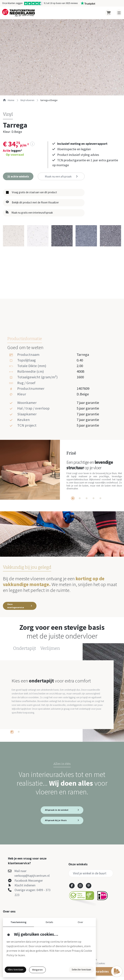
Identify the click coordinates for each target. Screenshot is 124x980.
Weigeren (37, 970)
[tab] (73, 498)
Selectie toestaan (81, 969)
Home (9, 100)
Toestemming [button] (18, 922)
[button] (18, 176)
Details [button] (49, 922)
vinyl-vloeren (27, 100)
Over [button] (80, 922)
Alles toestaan (15, 969)
